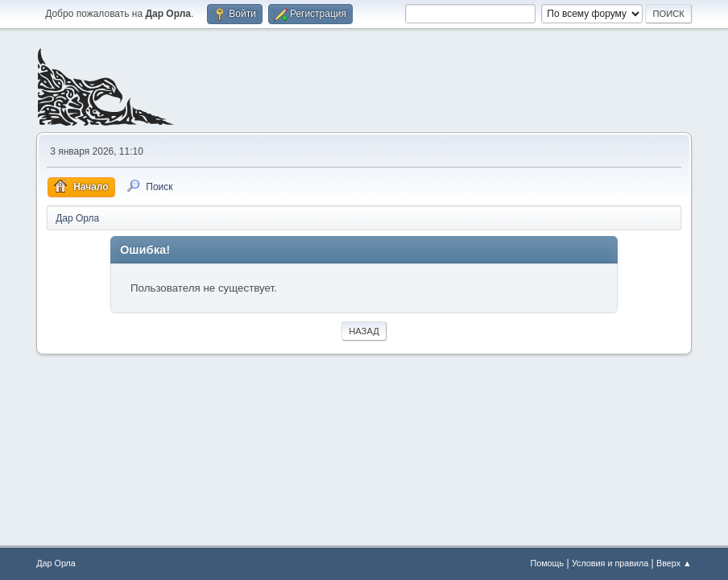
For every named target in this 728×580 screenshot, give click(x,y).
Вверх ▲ (674, 563)
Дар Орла (56, 563)
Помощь (547, 563)
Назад (364, 331)
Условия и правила (610, 563)
